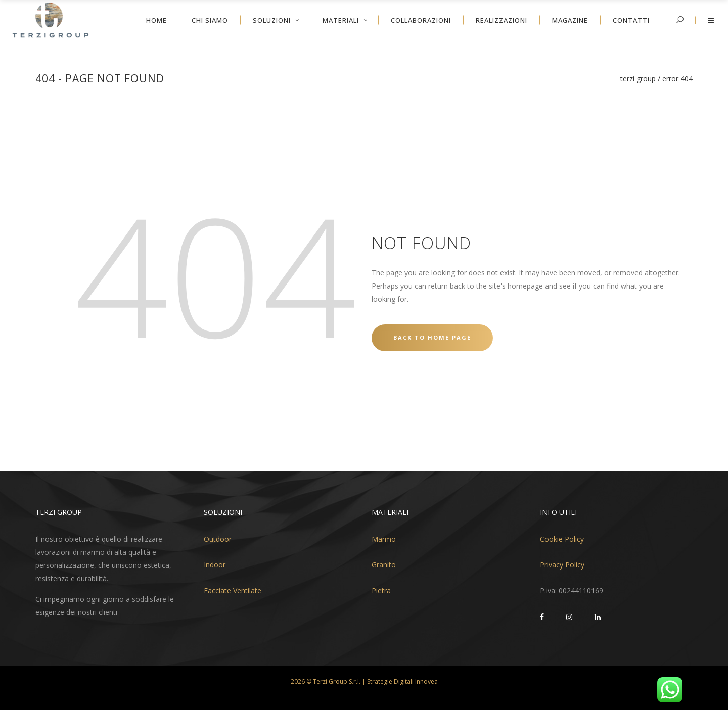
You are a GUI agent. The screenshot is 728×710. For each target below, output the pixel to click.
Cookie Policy (562, 539)
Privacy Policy (562, 565)
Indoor (215, 565)
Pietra (381, 590)
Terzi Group (638, 79)
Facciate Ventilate (233, 590)
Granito (384, 565)
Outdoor (218, 539)
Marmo (384, 539)
